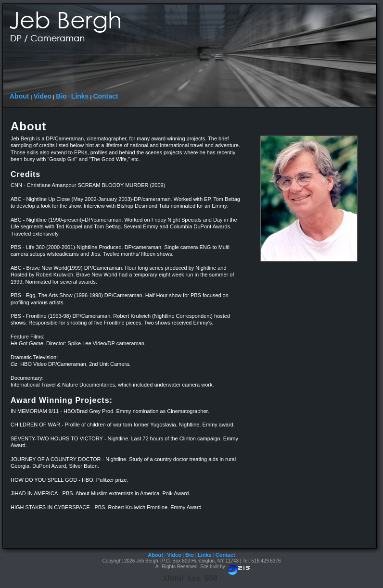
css (194, 578)
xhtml (173, 578)
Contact (105, 96)
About (19, 96)
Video (42, 96)
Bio (61, 96)
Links (80, 96)
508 (211, 578)
